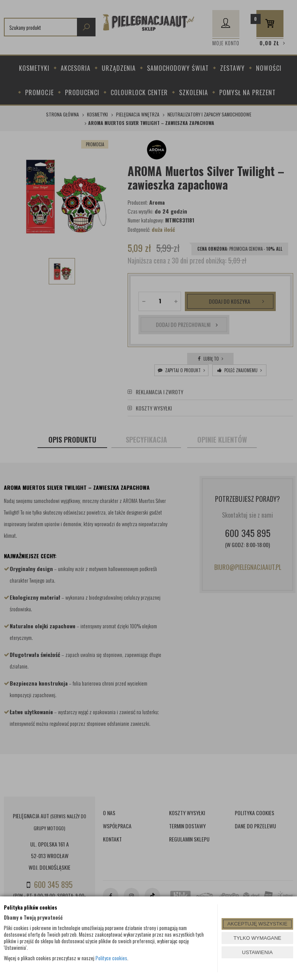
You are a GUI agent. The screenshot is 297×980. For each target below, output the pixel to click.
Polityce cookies (111, 958)
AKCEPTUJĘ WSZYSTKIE (257, 924)
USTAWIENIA (257, 952)
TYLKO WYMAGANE (258, 938)
